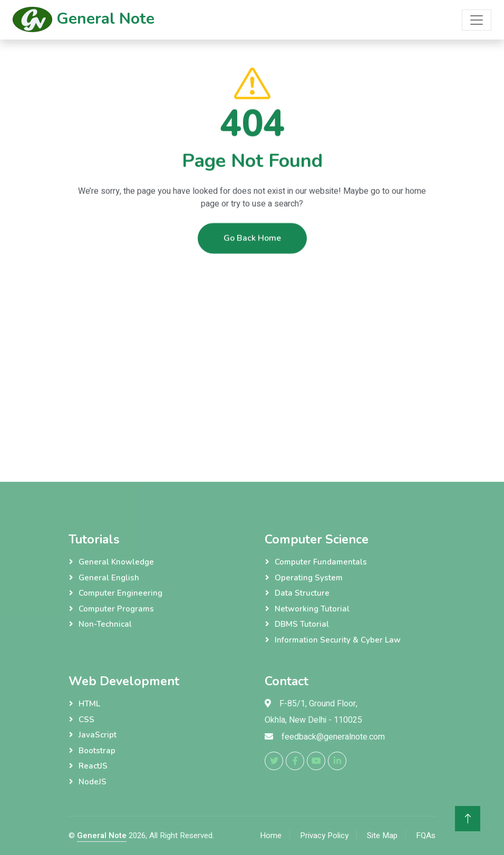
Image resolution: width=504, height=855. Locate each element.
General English (109, 578)
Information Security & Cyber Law (338, 640)
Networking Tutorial (312, 609)
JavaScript (98, 735)
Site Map (382, 835)
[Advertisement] (252, 341)
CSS (86, 720)
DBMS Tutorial (302, 624)
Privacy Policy (324, 835)
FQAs (426, 835)
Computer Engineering (120, 593)
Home (271, 835)
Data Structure (302, 593)
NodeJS (93, 782)
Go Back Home (252, 246)
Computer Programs (116, 609)
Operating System (309, 578)
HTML (89, 704)
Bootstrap (97, 751)
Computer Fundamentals (321, 562)
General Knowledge (116, 562)
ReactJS (93, 766)
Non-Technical (105, 624)
